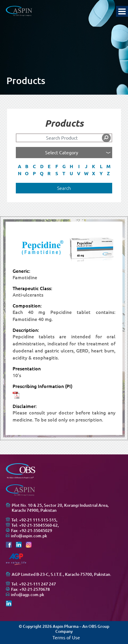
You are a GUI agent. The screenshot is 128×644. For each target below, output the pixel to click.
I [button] (79, 166)
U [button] (71, 173)
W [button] (86, 173)
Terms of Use (66, 638)
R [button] (49, 173)
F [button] (57, 166)
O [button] (27, 173)
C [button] (34, 166)
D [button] (42, 166)
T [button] (64, 173)
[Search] (64, 138)
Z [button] (108, 173)
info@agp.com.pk (28, 595)
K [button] (94, 166)
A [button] (20, 166)
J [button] (86, 166)
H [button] (71, 166)
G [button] (64, 166)
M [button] (108, 166)
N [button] (20, 173)
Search (64, 188)
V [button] (79, 173)
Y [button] (101, 173)
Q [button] (42, 173)
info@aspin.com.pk (29, 536)
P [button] (34, 173)
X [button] (94, 173)
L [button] (101, 166)
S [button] (57, 173)
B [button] (27, 166)
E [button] (49, 166)
